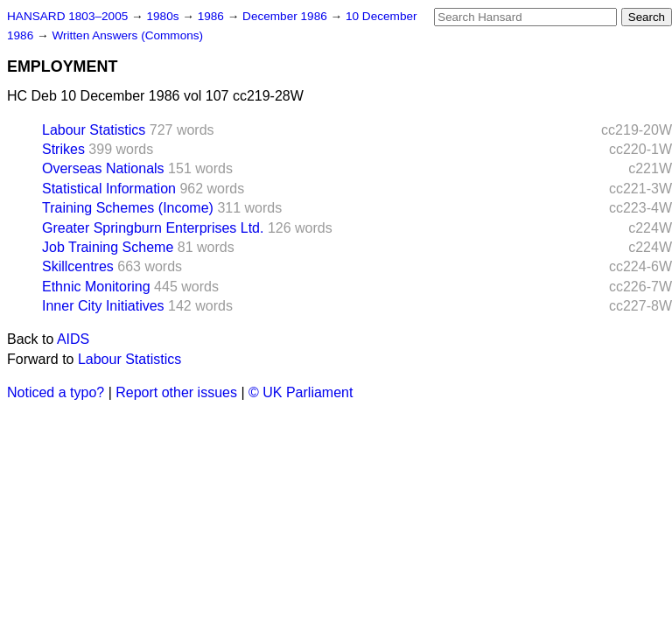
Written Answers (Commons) (127, 35)
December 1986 (287, 16)
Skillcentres (78, 266)
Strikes (63, 149)
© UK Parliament (301, 392)
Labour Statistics (94, 130)
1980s (164, 16)
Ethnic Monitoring (96, 287)
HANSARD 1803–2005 (67, 16)
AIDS (73, 339)
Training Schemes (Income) (128, 208)
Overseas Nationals (103, 168)
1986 (213, 16)
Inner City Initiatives (103, 306)
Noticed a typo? (56, 392)
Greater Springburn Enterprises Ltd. (153, 228)
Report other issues (176, 392)
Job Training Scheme (108, 247)
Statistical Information (109, 189)
